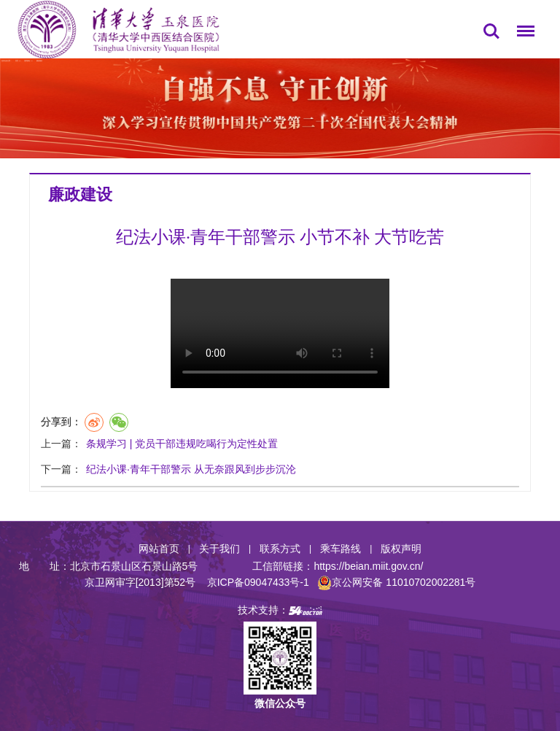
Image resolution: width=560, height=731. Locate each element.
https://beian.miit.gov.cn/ (368, 566)
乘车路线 (341, 549)
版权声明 (401, 549)
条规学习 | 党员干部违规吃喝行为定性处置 (182, 444)
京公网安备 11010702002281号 (396, 582)
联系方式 (280, 549)
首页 (17, 61)
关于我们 (219, 549)
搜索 (491, 31)
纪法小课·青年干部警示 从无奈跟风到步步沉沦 (191, 469)
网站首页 (159, 549)
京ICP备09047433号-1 (258, 582)
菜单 (522, 34)
